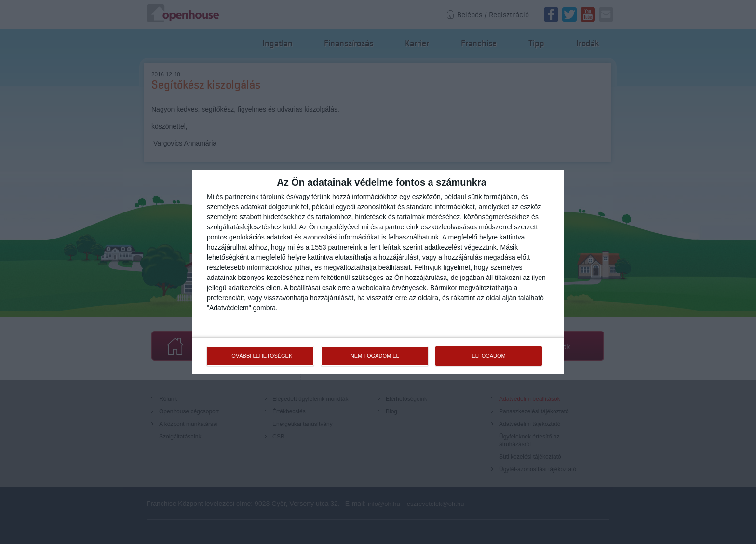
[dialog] (378, 272)
